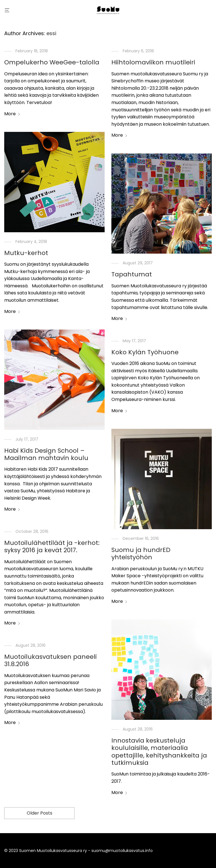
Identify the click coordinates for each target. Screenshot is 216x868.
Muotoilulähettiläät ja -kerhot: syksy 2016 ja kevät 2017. (52, 546)
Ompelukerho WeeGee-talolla (52, 62)
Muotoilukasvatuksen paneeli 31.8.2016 (50, 660)
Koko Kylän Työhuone (145, 352)
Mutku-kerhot (26, 253)
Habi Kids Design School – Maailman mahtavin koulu (46, 454)
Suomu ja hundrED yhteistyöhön (141, 554)
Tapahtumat (132, 274)
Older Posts (40, 813)
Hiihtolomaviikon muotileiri (153, 62)
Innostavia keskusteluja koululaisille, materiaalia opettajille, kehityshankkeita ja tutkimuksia (159, 752)
